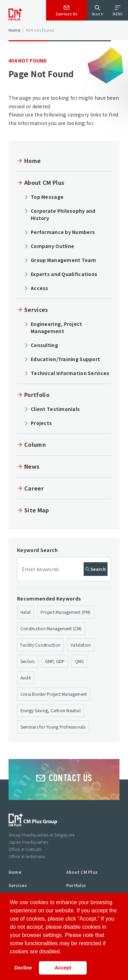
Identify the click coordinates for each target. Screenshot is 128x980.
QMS (80, 661)
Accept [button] (63, 968)
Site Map (37, 510)
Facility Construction (40, 645)
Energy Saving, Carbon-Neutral (51, 710)
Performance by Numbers (63, 232)
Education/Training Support (65, 359)
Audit (26, 678)
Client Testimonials (55, 409)
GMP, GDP (55, 661)
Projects (41, 423)
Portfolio (37, 395)
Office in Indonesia (27, 856)
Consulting (44, 345)
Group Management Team (63, 260)
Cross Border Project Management (54, 694)
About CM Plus (44, 182)
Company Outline (52, 246)
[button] (64, 952)
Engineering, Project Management (56, 327)
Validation (81, 645)
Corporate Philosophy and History (63, 214)
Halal (25, 612)
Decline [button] (23, 968)
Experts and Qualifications (64, 274)
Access (40, 288)
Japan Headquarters (28, 842)
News (32, 466)
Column (35, 444)
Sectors (28, 661)
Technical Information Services (70, 373)
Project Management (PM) (66, 612)
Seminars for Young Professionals (53, 727)
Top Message (47, 197)
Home (14, 30)
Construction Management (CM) (51, 628)
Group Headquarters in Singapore (41, 835)
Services (36, 309)
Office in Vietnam (25, 849)
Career (34, 488)
